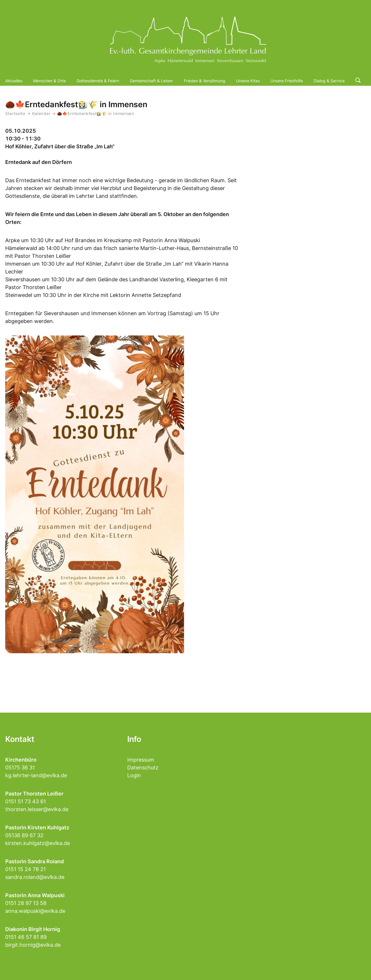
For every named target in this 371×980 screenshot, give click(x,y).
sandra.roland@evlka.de (35, 877)
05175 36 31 (20, 768)
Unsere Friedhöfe (287, 81)
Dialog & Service (329, 81)
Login (134, 775)
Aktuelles (14, 81)
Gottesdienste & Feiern (98, 81)
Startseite (15, 114)
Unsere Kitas (248, 81)
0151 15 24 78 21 (26, 869)
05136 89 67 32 (24, 835)
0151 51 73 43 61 (26, 801)
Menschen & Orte (49, 81)
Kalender (42, 114)
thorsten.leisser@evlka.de (37, 809)
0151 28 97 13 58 (26, 903)
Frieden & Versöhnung (204, 81)
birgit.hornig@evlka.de (33, 945)
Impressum (141, 760)
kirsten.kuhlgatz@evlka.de (38, 843)
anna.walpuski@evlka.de (35, 911)
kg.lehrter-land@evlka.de (36, 775)
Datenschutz (143, 768)
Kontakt (20, 739)
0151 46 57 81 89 (26, 937)
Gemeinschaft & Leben (151, 81)
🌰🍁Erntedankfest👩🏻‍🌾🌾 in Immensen (96, 114)
